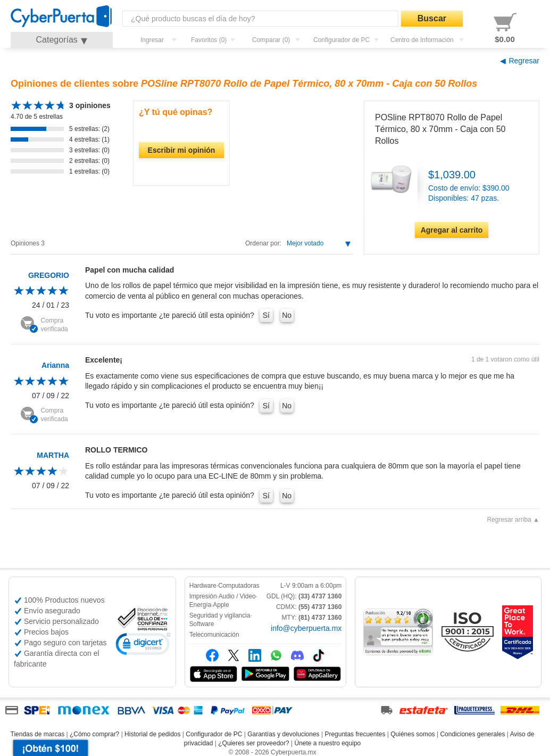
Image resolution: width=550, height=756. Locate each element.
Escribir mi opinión (182, 150)
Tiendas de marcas (38, 734)
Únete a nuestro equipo (327, 743)
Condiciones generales (472, 734)
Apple (221, 605)
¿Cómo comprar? (94, 734)
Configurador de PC (214, 734)
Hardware (203, 586)
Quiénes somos (412, 734)
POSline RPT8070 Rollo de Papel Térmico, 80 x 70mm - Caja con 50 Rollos (440, 129)
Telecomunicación (214, 635)
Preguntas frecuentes (355, 734)
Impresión (203, 596)
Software (202, 624)
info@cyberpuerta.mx (306, 628)
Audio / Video (237, 596)
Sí (266, 315)
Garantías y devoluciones (283, 734)
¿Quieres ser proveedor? (253, 743)
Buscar (432, 18)
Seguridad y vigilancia (220, 615)
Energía (200, 605)
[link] (143, 646)
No (287, 315)
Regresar (524, 61)
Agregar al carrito (452, 230)
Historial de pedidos (152, 734)
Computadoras (239, 586)
